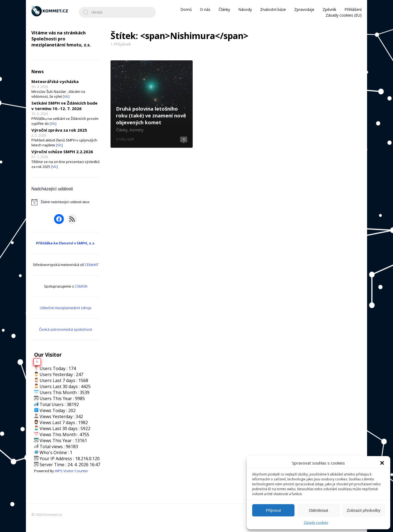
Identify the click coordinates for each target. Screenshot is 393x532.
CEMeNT (92, 265)
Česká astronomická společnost (65, 329)
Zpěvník (329, 9)
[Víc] (66, 96)
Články (224, 9)
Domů (186, 9)
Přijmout (273, 510)
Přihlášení (353, 9)
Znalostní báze (273, 9)
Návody (245, 9)
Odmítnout (318, 510)
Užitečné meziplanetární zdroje (66, 308)
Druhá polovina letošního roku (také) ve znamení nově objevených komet (152, 104)
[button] (382, 463)
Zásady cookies (316, 523)
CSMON (81, 286)
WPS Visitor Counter (72, 471)
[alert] (65, 202)
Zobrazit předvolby (364, 510)
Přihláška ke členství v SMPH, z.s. (66, 243)
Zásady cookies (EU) (344, 15)
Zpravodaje (304, 9)
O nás (205, 9)
